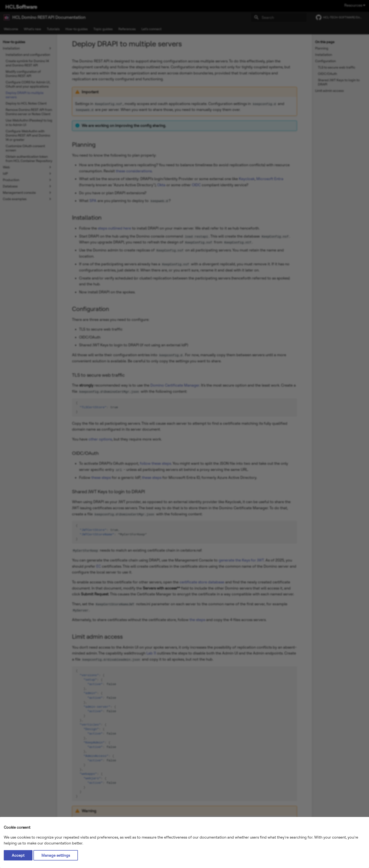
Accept (18, 855)
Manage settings (56, 855)
